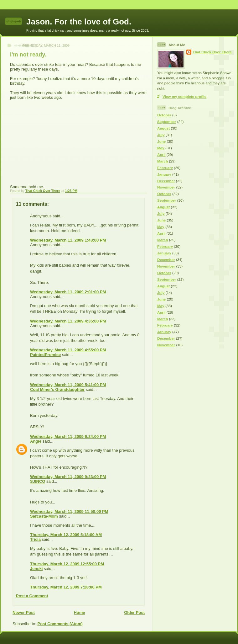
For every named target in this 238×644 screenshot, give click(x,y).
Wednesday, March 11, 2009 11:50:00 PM (69, 511)
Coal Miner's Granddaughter (57, 389)
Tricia (35, 539)
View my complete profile (184, 96)
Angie (36, 441)
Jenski (36, 569)
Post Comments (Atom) (60, 624)
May (161, 148)
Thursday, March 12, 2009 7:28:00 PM (66, 587)
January (164, 174)
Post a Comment (32, 596)
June (161, 141)
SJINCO (38, 481)
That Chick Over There (212, 52)
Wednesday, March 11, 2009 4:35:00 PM (68, 321)
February (165, 168)
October (164, 115)
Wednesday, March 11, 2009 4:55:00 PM (68, 350)
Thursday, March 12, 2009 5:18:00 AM (66, 535)
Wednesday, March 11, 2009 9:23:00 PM (68, 477)
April (161, 154)
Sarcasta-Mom (44, 516)
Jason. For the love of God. (79, 22)
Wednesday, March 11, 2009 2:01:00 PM (68, 292)
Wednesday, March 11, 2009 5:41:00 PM (68, 385)
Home (79, 612)
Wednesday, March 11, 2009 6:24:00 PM (68, 436)
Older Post (134, 612)
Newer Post (24, 612)
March (163, 161)
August (163, 128)
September (167, 122)
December (166, 181)
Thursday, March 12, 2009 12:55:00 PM (67, 564)
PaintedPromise (45, 355)
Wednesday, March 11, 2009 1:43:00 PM (68, 240)
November (166, 187)
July (161, 135)
